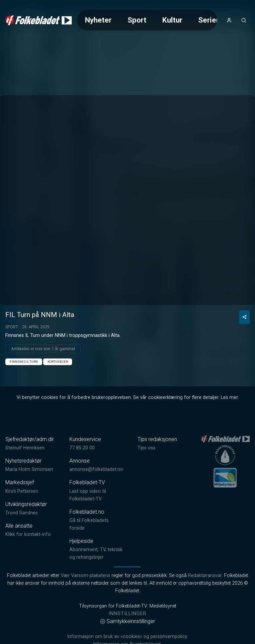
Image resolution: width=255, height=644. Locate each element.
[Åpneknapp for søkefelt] (244, 20)
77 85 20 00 (82, 467)
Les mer (229, 416)
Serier (209, 20)
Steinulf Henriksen (25, 467)
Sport (137, 20)
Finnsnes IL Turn (24, 381)
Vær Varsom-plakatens (85, 595)
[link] (39, 20)
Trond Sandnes (22, 532)
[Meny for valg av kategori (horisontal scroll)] (147, 20)
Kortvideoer (58, 381)
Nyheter (98, 20)
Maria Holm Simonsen (29, 489)
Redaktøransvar (205, 595)
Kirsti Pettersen (22, 510)
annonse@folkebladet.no (96, 489)
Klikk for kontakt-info (28, 553)
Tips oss (146, 467)
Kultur (172, 20)
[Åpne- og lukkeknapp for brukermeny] (229, 20)
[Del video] (244, 336)
